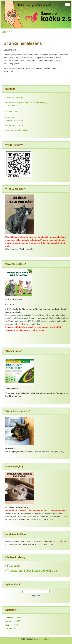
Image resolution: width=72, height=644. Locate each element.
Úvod (4, 32)
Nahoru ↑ (47, 639)
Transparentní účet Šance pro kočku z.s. (33, 571)
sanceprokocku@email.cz (17, 130)
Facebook (13, 566)
